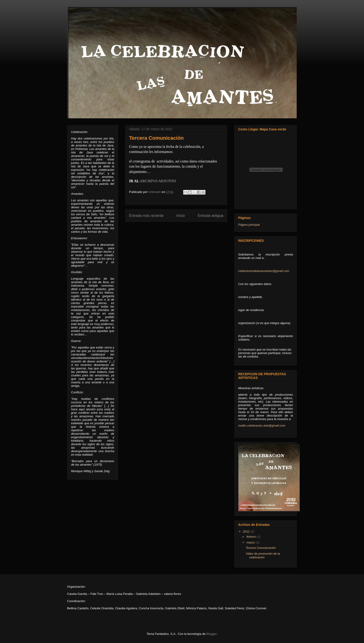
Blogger (211, 634)
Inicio (181, 216)
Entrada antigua (211, 216)
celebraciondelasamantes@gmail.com (264, 271)
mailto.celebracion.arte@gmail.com (262, 426)
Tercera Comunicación (261, 548)
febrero (252, 537)
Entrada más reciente (146, 216)
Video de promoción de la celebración (263, 555)
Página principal (249, 225)
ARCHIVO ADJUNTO (158, 181)
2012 (247, 532)
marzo (251, 542)
